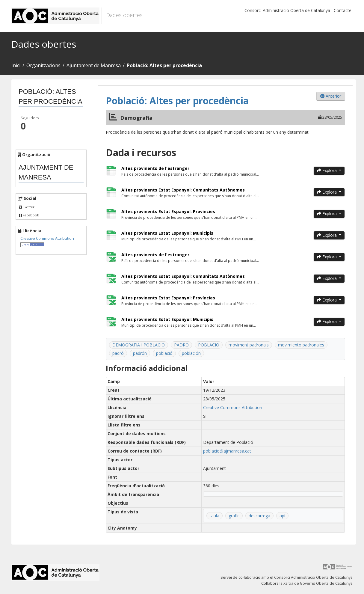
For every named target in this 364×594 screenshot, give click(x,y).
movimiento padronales (301, 345)
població (164, 353)
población (191, 353)
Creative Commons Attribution (47, 238)
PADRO (181, 345)
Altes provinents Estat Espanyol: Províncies (168, 211)
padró (118, 353)
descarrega (259, 516)
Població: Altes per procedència (164, 65)
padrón (140, 353)
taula (215, 516)
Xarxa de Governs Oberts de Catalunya (318, 583)
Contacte (343, 10)
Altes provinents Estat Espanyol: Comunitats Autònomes (183, 190)
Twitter (27, 207)
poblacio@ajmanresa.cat (227, 451)
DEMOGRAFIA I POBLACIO (139, 345)
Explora (327, 170)
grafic (234, 516)
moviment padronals (249, 345)
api (282, 516)
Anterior (331, 96)
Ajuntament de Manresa (94, 65)
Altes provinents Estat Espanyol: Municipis (167, 233)
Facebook (29, 215)
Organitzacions (43, 65)
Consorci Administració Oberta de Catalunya (287, 10)
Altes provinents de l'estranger (155, 168)
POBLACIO (209, 345)
